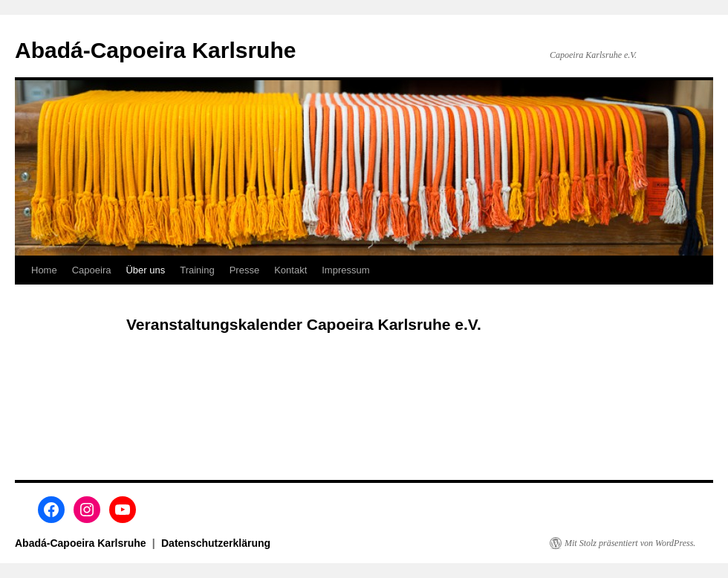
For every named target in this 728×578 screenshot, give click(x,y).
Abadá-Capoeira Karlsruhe (155, 50)
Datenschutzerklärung (216, 543)
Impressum (345, 270)
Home (44, 270)
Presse (244, 270)
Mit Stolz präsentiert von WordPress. (630, 543)
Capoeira (92, 270)
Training (197, 270)
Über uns (145, 270)
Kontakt (290, 270)
